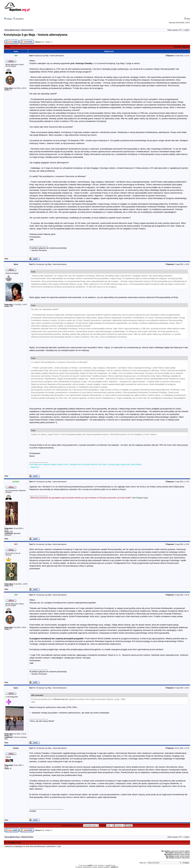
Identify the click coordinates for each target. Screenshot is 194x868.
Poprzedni (178, 47)
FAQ (187, 19)
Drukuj (8, 47)
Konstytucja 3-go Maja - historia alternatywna (36, 35)
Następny (186, 47)
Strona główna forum (12, 30)
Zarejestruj (18, 19)
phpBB (89, 866)
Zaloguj (8, 19)
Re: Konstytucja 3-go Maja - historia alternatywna (50, 264)
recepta (33, 811)
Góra (6, 259)
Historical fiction (27, 30)
